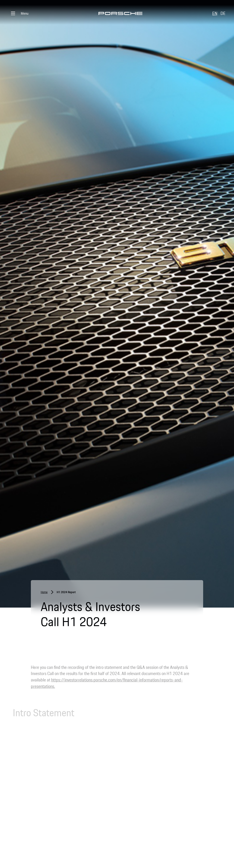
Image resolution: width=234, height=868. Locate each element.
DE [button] (223, 13)
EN (215, 13)
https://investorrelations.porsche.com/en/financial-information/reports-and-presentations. (107, 685)
